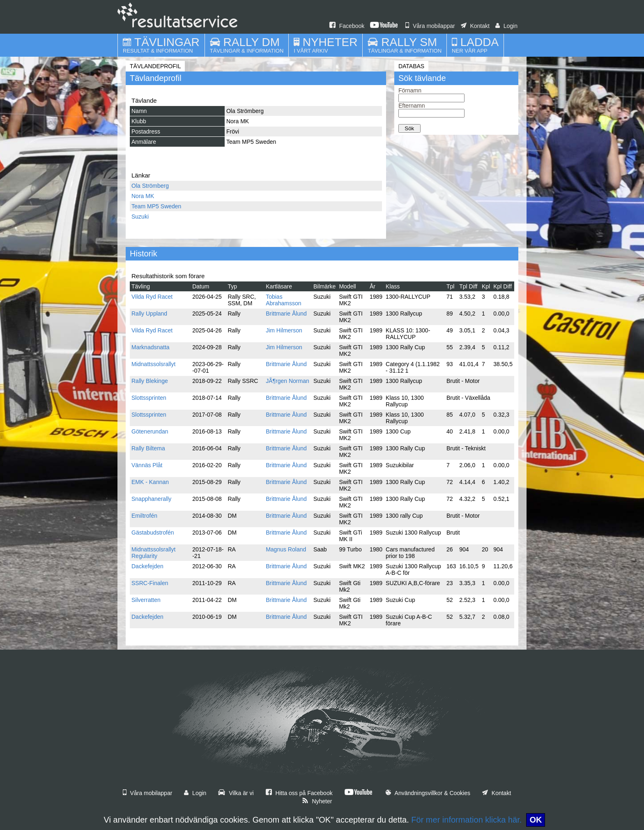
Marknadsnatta (151, 347)
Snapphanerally (151, 499)
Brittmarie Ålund (286, 314)
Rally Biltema (148, 448)
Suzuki (140, 217)
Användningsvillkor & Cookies (428, 793)
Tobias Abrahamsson (283, 300)
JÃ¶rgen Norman (287, 381)
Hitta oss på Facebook (299, 793)
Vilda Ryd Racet (152, 297)
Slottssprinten (149, 398)
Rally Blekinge (150, 381)
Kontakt (475, 26)
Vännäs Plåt (147, 465)
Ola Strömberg (150, 186)
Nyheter (317, 801)
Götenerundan (150, 431)
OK (536, 820)
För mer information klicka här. (466, 820)
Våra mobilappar (430, 26)
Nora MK (143, 196)
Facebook (347, 26)
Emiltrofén (144, 516)
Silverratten (146, 600)
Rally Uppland (149, 314)
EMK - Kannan (150, 482)
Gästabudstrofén (153, 533)
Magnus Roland (286, 549)
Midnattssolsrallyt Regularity (153, 553)
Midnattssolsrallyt (153, 364)
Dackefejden (147, 566)
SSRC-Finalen (150, 583)
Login (506, 26)
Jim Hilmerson (284, 330)
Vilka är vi (236, 793)
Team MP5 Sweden (156, 206)
